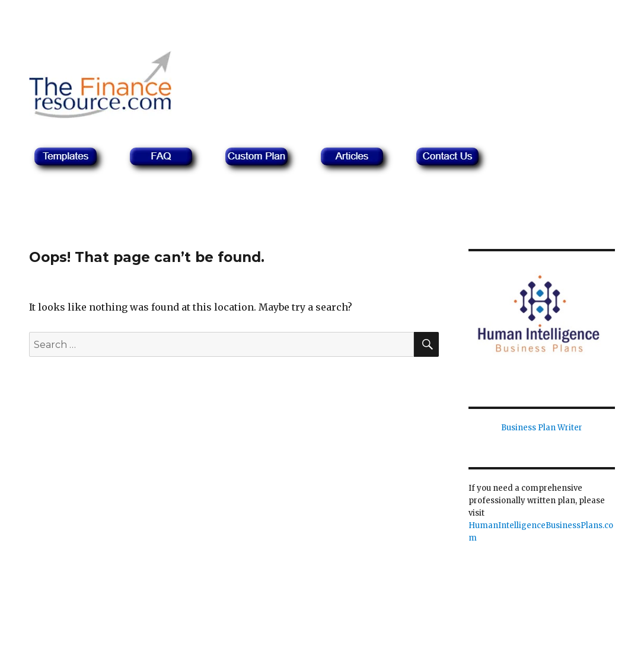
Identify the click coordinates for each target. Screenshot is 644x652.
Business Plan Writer (542, 428)
